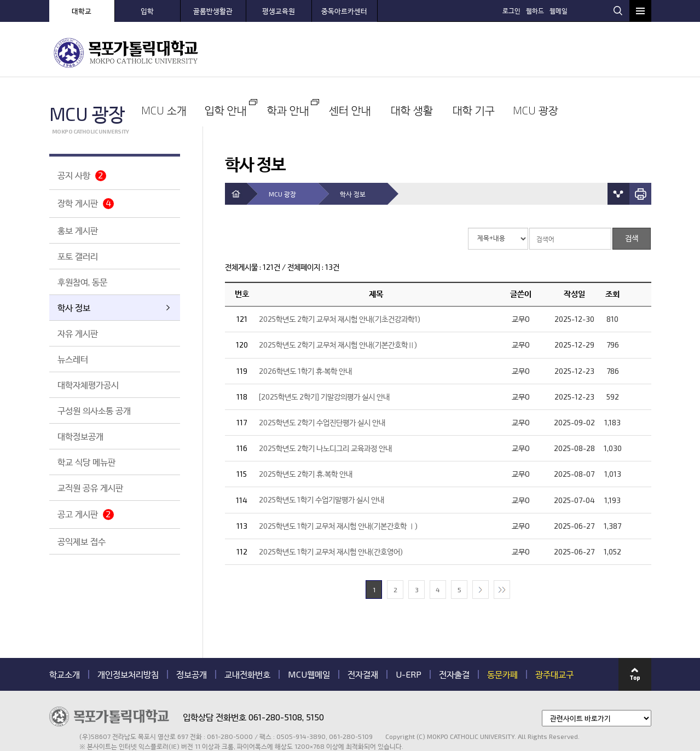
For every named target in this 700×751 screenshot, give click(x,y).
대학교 (82, 11)
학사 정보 (74, 307)
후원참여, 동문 (82, 282)
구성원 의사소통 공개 (94, 410)
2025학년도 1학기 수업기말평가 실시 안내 (322, 451)
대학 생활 (501, 52)
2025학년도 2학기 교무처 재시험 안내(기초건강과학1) (340, 270)
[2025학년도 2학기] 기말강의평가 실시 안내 (324, 347)
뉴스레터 (73, 359)
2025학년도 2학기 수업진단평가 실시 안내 (322, 373)
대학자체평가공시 (88, 385)
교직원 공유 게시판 (90, 487)
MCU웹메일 (309, 625)
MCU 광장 (621, 52)
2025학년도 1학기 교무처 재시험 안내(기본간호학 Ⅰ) (338, 476)
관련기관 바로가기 (50, 701)
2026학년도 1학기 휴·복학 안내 (305, 322)
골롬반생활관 (213, 11)
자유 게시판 (78, 333)
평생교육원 (279, 11)
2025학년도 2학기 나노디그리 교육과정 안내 (325, 399)
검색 (618, 10)
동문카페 (502, 625)
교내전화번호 (247, 625)
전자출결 (454, 625)
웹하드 (575, 10)
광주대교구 (554, 625)
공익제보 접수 (82, 541)
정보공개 (192, 625)
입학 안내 (320, 52)
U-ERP (409, 625)
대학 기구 (561, 52)
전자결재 (363, 625)
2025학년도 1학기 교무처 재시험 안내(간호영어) (331, 502)
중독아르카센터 (344, 11)
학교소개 (65, 625)
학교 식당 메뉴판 (86, 462)
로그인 (551, 10)
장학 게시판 (86, 203)
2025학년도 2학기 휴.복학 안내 (306, 425)
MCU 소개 (260, 52)
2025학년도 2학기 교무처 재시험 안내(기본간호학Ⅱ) (338, 296)
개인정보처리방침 (128, 625)
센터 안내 (440, 52)
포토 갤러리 (78, 256)
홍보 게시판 (78, 230)
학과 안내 (380, 52)
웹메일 (598, 10)
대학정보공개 (80, 436)
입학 (147, 11)
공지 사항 (82, 175)
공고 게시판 (86, 514)
